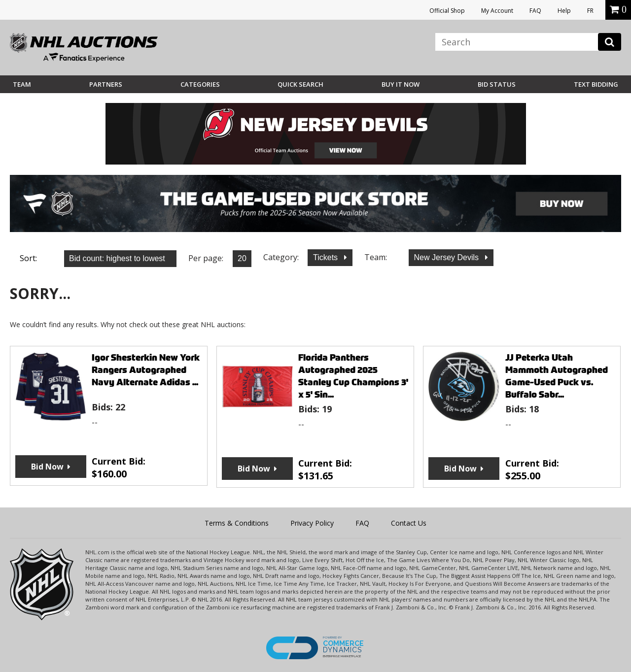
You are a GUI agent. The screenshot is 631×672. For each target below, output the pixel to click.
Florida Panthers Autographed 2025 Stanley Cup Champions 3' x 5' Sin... (353, 376)
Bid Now (47, 467)
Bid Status (497, 84)
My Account (497, 11)
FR (590, 11)
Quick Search (300, 84)
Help (564, 11)
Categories (200, 84)
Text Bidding (596, 84)
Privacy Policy (312, 523)
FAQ (535, 11)
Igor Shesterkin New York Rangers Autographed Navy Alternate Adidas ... (146, 370)
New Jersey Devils (448, 257)
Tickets (327, 257)
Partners (106, 84)
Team (22, 84)
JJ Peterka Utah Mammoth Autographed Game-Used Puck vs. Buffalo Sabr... (557, 376)
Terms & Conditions (237, 523)
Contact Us (409, 523)
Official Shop (447, 11)
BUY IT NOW (401, 84)
